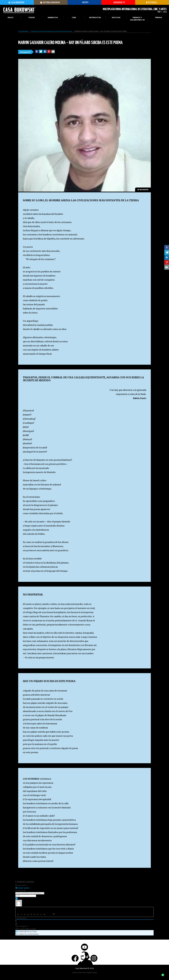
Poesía (32, 17)
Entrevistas (95, 17)
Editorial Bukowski (50, 3)
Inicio (11, 17)
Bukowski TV (118, 3)
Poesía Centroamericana (64, 31)
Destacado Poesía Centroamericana (43, 31)
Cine (74, 17)
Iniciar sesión (22, 888)
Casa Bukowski (16, 3)
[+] (51, 914)
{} (48, 914)
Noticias (116, 17)
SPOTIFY (84, 3)
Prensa (158, 17)
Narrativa (53, 17)
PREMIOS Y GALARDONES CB (137, 19)
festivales (152, 3)
